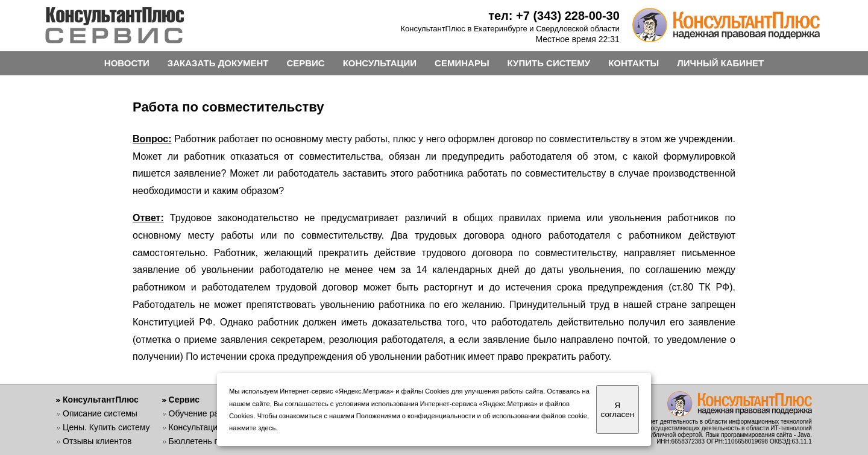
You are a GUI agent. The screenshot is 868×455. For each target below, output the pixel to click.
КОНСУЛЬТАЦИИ (380, 63)
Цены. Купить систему (106, 427)
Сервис (184, 400)
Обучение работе (203, 413)
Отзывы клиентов (97, 441)
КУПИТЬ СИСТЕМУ (549, 63)
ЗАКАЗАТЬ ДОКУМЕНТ (218, 63)
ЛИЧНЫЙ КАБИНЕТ (720, 63)
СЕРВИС (305, 63)
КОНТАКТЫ (634, 63)
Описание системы (100, 413)
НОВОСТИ (127, 63)
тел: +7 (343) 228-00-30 (554, 16)
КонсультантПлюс (101, 400)
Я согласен (618, 410)
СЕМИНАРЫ (462, 63)
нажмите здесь (252, 428)
